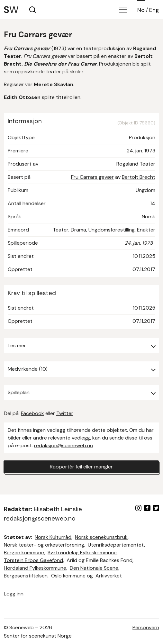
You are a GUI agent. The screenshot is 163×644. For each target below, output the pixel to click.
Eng (154, 10)
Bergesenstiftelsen (26, 576)
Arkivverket (109, 576)
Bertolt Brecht (139, 177)
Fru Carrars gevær (92, 177)
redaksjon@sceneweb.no (64, 445)
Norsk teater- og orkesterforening (44, 545)
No (141, 10)
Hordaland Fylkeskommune (35, 568)
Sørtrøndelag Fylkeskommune (82, 553)
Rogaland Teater (136, 164)
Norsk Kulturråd (53, 537)
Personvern (146, 627)
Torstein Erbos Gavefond (33, 560)
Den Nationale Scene (94, 568)
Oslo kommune (68, 576)
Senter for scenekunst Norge (38, 636)
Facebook (32, 413)
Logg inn (14, 594)
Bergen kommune (24, 553)
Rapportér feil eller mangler (81, 467)
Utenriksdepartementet (116, 545)
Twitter (65, 413)
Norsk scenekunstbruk (101, 537)
